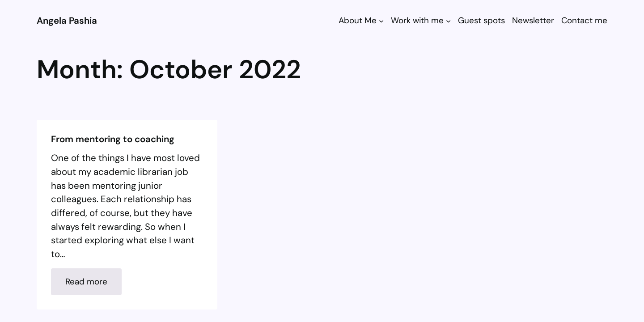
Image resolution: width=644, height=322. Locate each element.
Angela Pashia (67, 21)
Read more (93, 285)
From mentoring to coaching (113, 139)
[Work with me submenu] (448, 20)
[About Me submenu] (381, 20)
